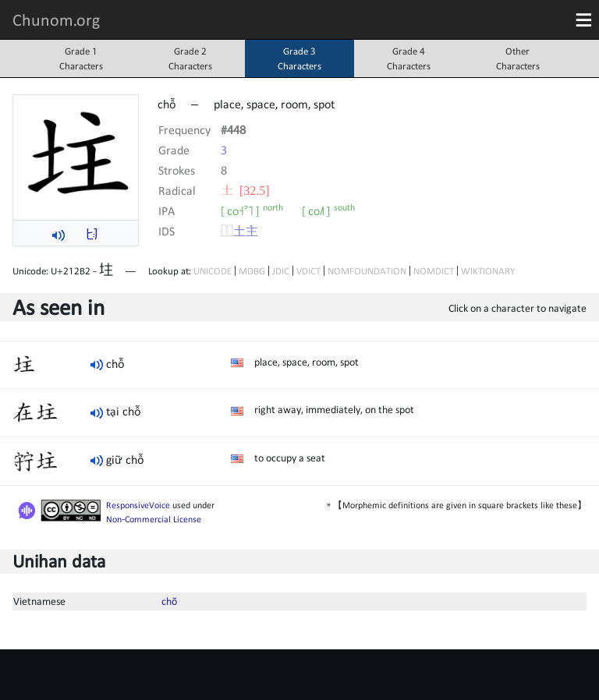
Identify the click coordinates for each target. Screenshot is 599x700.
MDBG (252, 271)
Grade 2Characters (190, 58)
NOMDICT (434, 271)
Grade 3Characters (299, 58)
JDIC (281, 271)
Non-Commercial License (154, 519)
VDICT (308, 271)
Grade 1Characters (81, 58)
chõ (169, 601)
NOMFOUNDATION (367, 271)
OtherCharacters (518, 58)
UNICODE (213, 271)
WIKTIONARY (488, 271)
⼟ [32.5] (245, 190)
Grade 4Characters (409, 58)
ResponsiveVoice (138, 505)
